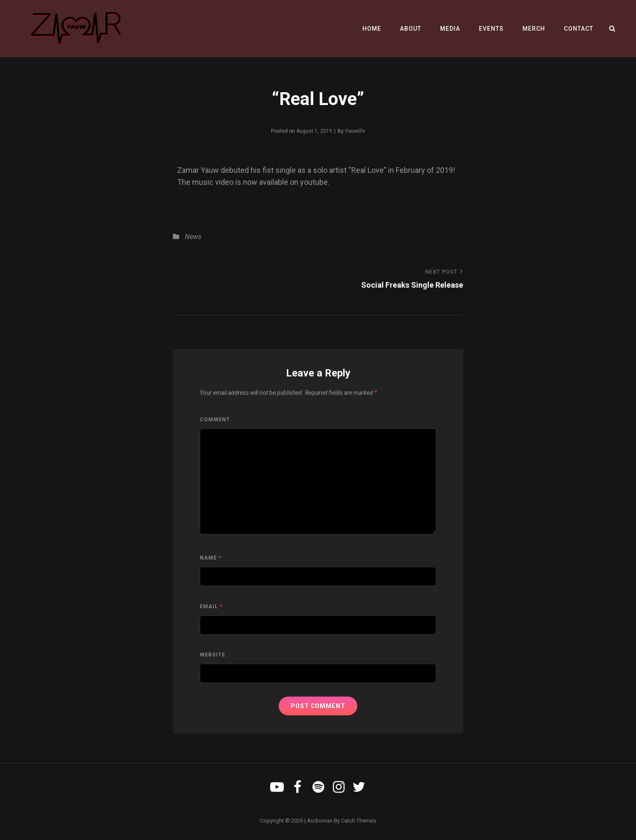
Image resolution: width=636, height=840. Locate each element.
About (411, 29)
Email (211, 607)
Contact (579, 29)
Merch (534, 29)
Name (210, 558)
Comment (215, 420)
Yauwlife (355, 131)
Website (213, 655)
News (193, 237)
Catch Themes (359, 821)
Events (491, 29)
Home (372, 29)
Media (450, 29)
